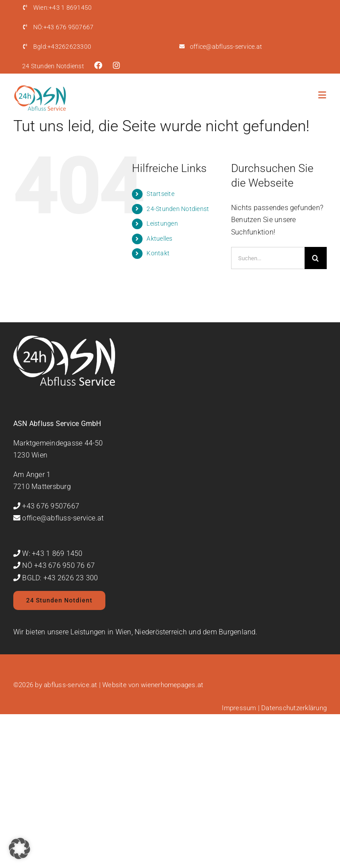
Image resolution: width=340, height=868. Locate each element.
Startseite (160, 194)
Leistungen (162, 223)
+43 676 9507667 (63, 27)
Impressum (239, 708)
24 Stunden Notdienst (53, 66)
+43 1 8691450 (62, 8)
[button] (19, 848)
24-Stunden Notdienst (178, 209)
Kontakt (158, 253)
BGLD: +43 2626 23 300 (60, 578)
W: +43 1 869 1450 (52, 553)
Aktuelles (159, 239)
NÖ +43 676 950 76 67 (58, 565)
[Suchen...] (268, 258)
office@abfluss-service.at (226, 47)
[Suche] (316, 258)
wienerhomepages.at (172, 685)
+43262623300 (62, 47)
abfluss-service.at (70, 685)
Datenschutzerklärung (294, 708)
